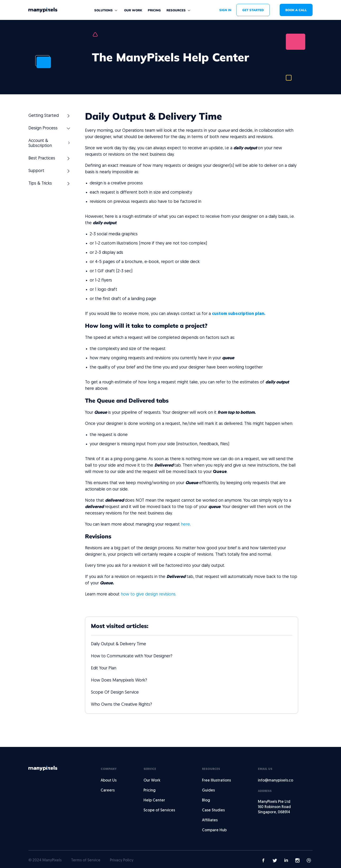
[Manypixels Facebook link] (263, 860)
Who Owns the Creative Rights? (121, 705)
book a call (296, 10)
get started (253, 10)
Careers (108, 791)
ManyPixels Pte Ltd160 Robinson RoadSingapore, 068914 (274, 807)
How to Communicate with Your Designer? (132, 656)
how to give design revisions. (148, 594)
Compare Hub (214, 830)
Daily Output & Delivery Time (119, 644)
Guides (208, 791)
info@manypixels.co (276, 781)
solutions (103, 10)
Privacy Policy (122, 860)
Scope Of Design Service (115, 693)
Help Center (154, 800)
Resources (176, 10)
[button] (106, 10)
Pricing (154, 10)
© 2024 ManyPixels (45, 860)
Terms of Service (86, 860)
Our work (133, 10)
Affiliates (210, 820)
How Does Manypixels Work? (119, 680)
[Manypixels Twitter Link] (275, 860)
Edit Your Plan (104, 668)
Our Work (152, 781)
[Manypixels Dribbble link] (309, 860)
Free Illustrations (216, 781)
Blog (206, 800)
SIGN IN (225, 10)
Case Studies (213, 810)
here (185, 525)
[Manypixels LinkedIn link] (286, 860)
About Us (109, 781)
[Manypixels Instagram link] (297, 860)
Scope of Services (159, 810)
